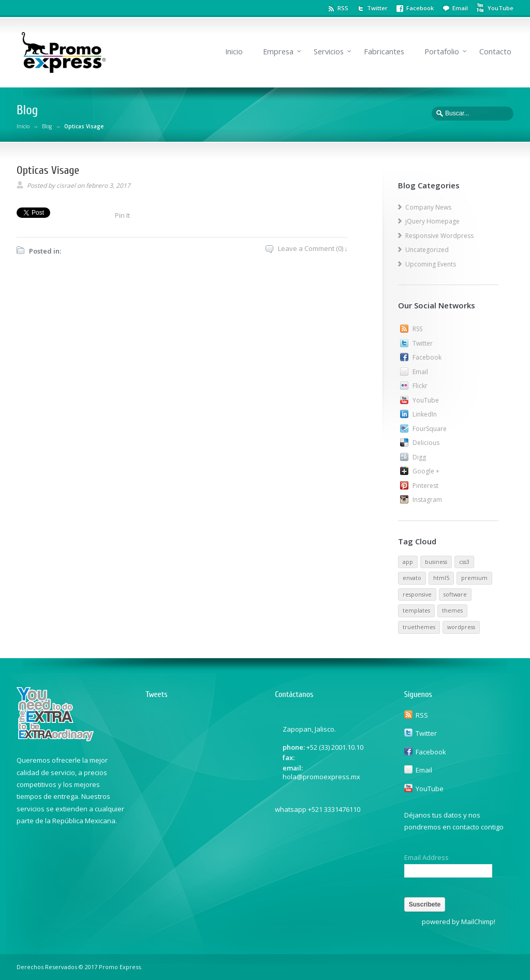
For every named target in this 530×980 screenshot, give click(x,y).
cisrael (66, 185)
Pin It (122, 215)
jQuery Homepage (432, 221)
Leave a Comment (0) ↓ (313, 248)
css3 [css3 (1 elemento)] (464, 562)
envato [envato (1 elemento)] (412, 578)
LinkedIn (425, 414)
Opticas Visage (48, 170)
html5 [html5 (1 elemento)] (441, 578)
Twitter (377, 8)
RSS (343, 8)
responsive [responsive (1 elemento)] (417, 595)
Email (460, 8)
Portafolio (442, 51)
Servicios (329, 51)
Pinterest (425, 486)
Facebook (420, 8)
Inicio (234, 51)
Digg (419, 457)
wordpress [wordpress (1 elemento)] (461, 627)
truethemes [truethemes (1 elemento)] (419, 627)
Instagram (427, 500)
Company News (428, 207)
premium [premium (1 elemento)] (474, 578)
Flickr (420, 386)
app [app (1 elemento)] (408, 562)
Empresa (278, 51)
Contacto (495, 51)
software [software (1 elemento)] (455, 595)
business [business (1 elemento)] (436, 562)
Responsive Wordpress (439, 236)
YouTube (426, 400)
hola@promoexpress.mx (321, 777)
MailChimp (477, 922)
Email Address (426, 858)
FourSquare (430, 429)
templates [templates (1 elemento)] (416, 611)
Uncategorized (427, 250)
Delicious (426, 443)
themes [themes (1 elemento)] (452, 611)
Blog (47, 126)
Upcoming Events (431, 264)
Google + (426, 471)
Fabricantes (384, 51)
